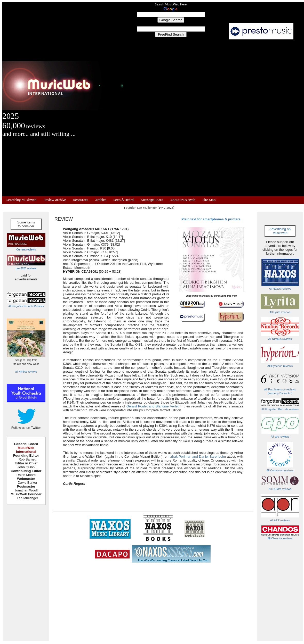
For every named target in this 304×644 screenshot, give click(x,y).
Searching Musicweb (22, 200)
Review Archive (55, 200)
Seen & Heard (124, 200)
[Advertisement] (214, 118)
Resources (81, 200)
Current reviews (26, 250)
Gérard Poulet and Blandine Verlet (153, 406)
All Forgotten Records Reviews (26, 306)
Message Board (152, 200)
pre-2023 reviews (26, 268)
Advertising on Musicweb (280, 231)
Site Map (209, 200)
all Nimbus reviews (26, 372)
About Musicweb (183, 200)
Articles (101, 200)
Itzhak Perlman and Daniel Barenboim (197, 457)
